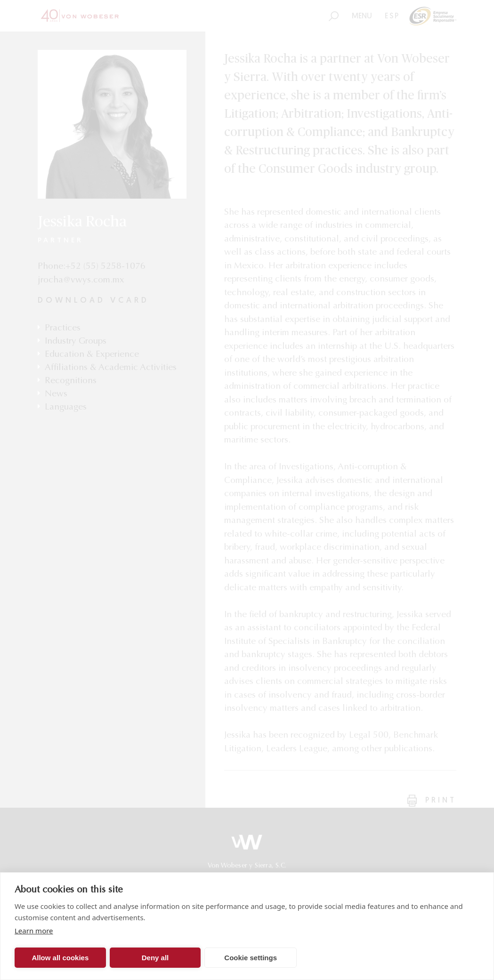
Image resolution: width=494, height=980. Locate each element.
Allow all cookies (60, 958)
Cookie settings (251, 958)
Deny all (155, 958)
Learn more (34, 931)
